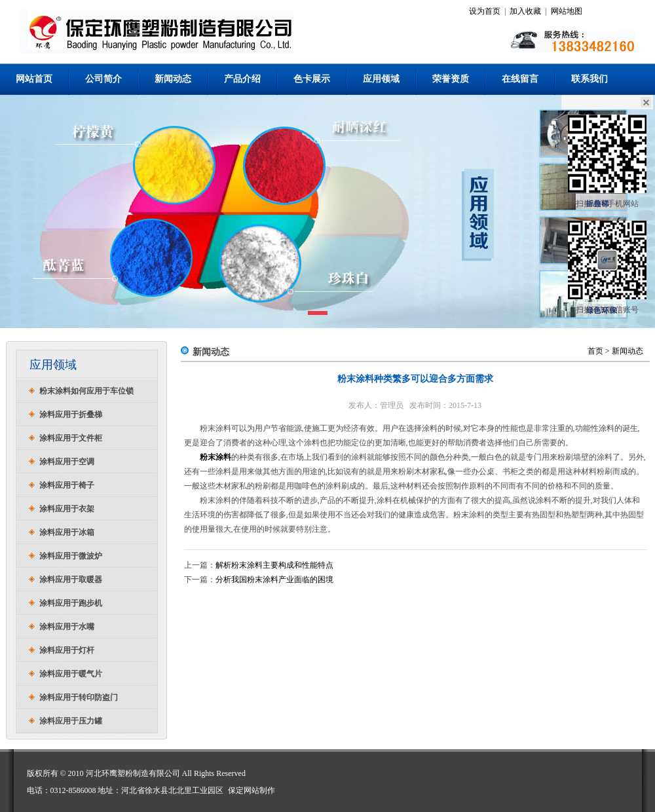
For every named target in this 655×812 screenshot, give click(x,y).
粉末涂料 (215, 457)
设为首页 (485, 11)
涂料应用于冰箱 (67, 532)
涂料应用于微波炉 (71, 556)
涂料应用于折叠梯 (71, 415)
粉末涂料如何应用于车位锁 (86, 391)
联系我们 (589, 79)
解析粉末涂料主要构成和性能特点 (274, 565)
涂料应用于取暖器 (71, 580)
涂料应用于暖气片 (71, 674)
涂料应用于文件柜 (71, 438)
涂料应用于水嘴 (67, 627)
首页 (595, 351)
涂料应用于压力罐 (71, 721)
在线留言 (520, 79)
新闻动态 (173, 79)
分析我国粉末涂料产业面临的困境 (274, 580)
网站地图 (567, 11)
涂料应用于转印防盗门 (79, 697)
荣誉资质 (451, 79)
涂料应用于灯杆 (67, 650)
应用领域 (381, 79)
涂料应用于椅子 (67, 485)
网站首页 (34, 79)
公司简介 (103, 79)
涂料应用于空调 (67, 462)
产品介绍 (242, 79)
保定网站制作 (252, 790)
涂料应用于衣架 (67, 509)
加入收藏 (525, 11)
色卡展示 (312, 79)
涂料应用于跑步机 (71, 603)
